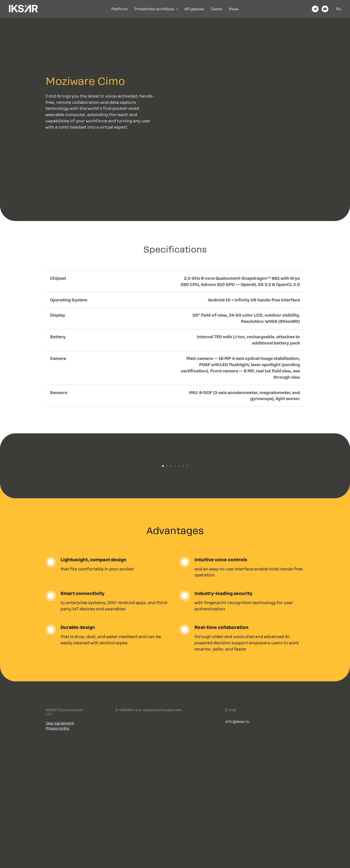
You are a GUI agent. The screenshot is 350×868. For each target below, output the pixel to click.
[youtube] (325, 9)
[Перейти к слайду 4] (175, 588)
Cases (217, 9)
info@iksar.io (237, 844)
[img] (289, 845)
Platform (120, 9)
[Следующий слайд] (282, 520)
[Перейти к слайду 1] (163, 588)
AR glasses (194, 9)
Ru (339, 9)
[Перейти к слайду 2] (167, 588)
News (234, 9)
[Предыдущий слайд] (68, 520)
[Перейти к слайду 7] (187, 588)
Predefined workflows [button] (155, 9)
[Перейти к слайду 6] (183, 588)
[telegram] (315, 9)
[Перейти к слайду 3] (171, 588)
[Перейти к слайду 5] (179, 588)
